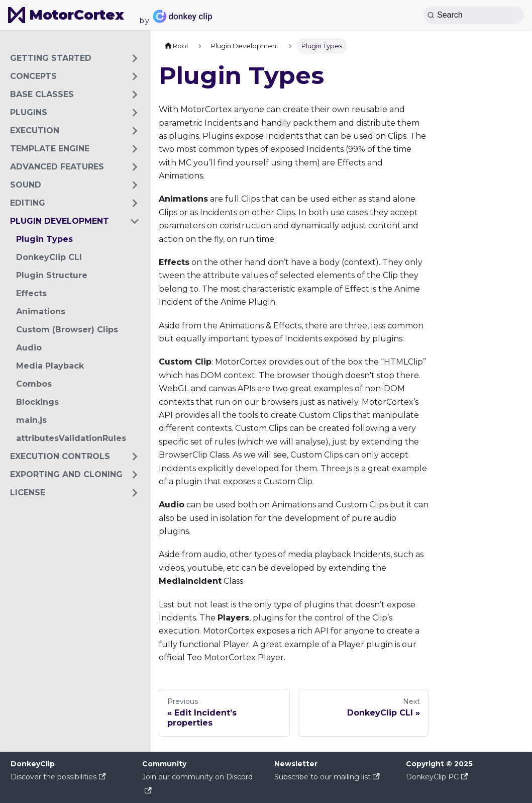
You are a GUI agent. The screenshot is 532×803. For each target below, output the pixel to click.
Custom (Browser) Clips (67, 330)
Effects (31, 293)
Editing (28, 203)
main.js (31, 420)
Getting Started (51, 58)
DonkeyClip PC (437, 777)
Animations (41, 311)
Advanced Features (57, 167)
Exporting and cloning (66, 474)
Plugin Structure (52, 275)
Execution (35, 130)
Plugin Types (44, 239)
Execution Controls (60, 456)
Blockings (37, 402)
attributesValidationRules (71, 438)
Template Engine (50, 149)
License (28, 493)
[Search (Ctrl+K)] (474, 15)
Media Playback (50, 366)
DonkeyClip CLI (49, 257)
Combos (34, 384)
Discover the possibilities (58, 777)
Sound (26, 185)
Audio (29, 348)
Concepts (33, 76)
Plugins (29, 112)
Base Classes (42, 94)
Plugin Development (60, 221)
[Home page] (176, 46)
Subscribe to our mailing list (327, 777)
